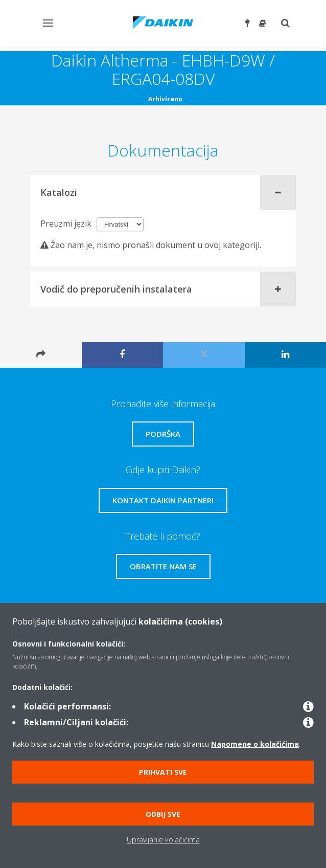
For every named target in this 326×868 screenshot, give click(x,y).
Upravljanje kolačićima (163, 840)
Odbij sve (163, 814)
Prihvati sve (163, 772)
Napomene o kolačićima (255, 744)
